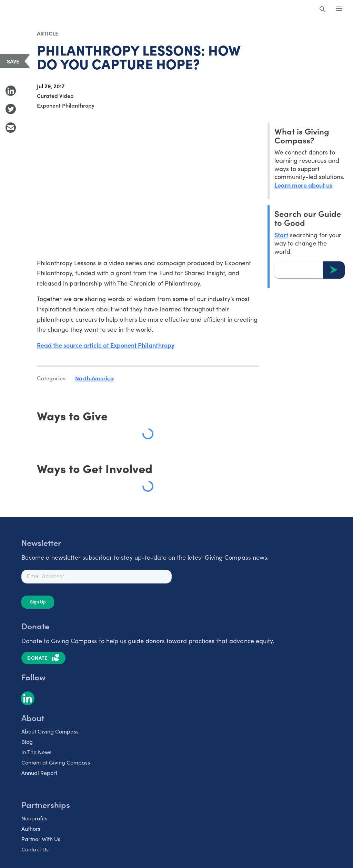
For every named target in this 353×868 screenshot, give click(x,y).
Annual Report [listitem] (39, 773)
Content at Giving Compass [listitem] (56, 763)
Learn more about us (303, 185)
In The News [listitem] (36, 752)
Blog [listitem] (27, 742)
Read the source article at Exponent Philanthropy (106, 345)
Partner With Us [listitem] (41, 839)
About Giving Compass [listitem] (50, 732)
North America (95, 378)
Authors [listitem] (31, 829)
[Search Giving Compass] (323, 10)
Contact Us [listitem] (35, 850)
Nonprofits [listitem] (34, 819)
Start (281, 235)
